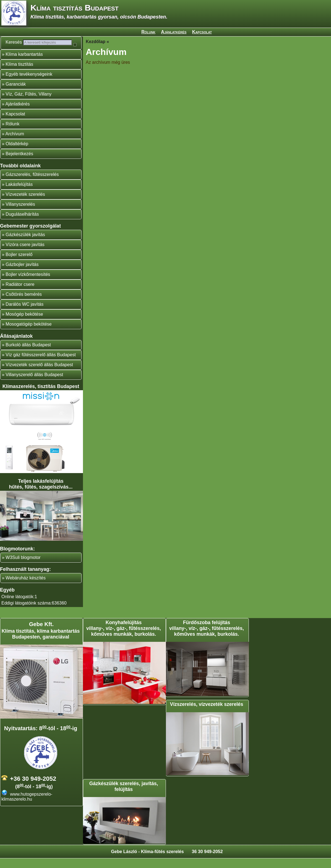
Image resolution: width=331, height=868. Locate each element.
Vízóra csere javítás (25, 254)
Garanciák (16, 94)
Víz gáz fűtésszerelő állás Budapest (41, 364)
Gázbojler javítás (22, 274)
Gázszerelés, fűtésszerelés (32, 184)
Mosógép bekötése (24, 324)
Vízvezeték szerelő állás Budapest (39, 374)
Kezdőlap (96, 42)
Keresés (16, 42)
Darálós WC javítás (24, 314)
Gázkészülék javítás (25, 244)
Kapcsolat (202, 32)
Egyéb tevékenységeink (29, 84)
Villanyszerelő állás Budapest (34, 384)
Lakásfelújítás (19, 194)
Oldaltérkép (17, 153)
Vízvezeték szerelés (25, 204)
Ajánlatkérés (174, 32)
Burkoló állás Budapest (28, 354)
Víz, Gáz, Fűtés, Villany (28, 104)
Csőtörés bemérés (24, 304)
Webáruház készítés (26, 588)
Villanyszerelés (20, 214)
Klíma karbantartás (24, 64)
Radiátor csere (20, 294)
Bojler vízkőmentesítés (28, 284)
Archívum (15, 143)
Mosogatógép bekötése (28, 334)
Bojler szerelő (19, 264)
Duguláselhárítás (22, 224)
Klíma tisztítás (19, 74)
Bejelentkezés (19, 163)
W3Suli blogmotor (23, 567)
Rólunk (148, 32)
